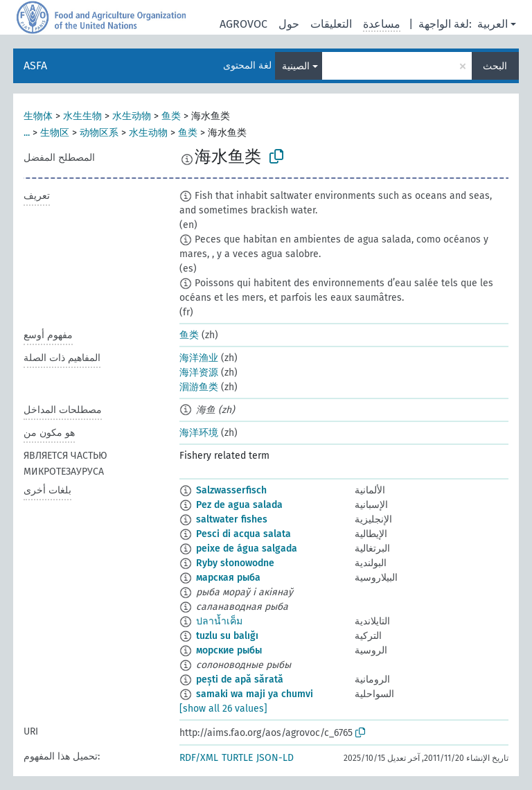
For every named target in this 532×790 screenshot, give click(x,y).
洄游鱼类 (199, 387)
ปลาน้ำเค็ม (219, 621)
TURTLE (237, 758)
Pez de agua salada (239, 505)
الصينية (296, 66)
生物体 (38, 116)
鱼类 (171, 116)
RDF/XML (199, 758)
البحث (495, 66)
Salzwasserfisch (231, 490)
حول (289, 24)
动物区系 (99, 133)
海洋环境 (199, 433)
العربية (493, 24)
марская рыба (228, 578)
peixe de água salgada (247, 548)
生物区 (55, 133)
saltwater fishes (232, 519)
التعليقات (331, 24)
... (27, 133)
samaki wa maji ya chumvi (255, 694)
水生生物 (82, 116)
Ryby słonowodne (235, 563)
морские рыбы (229, 650)
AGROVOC (243, 24)
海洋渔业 (199, 358)
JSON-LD (275, 758)
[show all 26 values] (223, 709)
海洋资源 (199, 372)
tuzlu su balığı (227, 636)
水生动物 (132, 116)
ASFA (35, 65)
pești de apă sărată (240, 679)
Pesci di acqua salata (243, 534)
